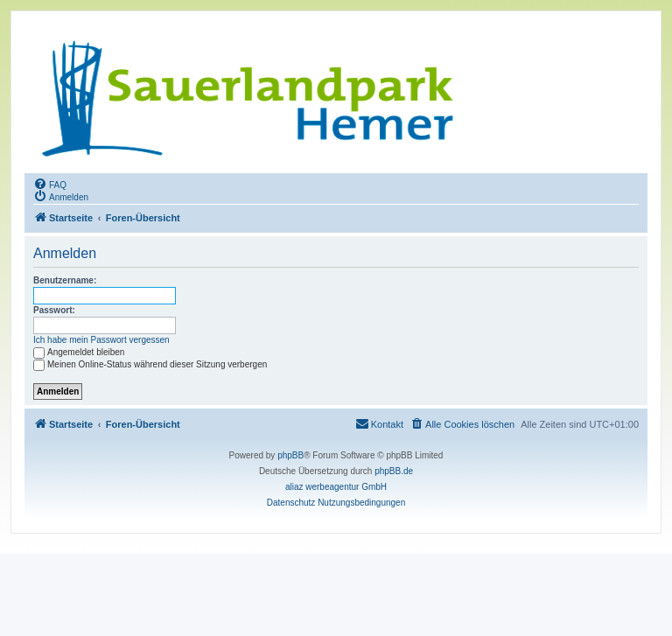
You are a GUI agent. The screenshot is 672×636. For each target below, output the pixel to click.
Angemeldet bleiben (79, 352)
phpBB (290, 455)
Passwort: (54, 310)
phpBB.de (394, 471)
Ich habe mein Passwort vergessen (101, 340)
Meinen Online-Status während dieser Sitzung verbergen (150, 364)
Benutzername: (65, 280)
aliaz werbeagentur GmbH (336, 487)
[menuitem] (50, 184)
